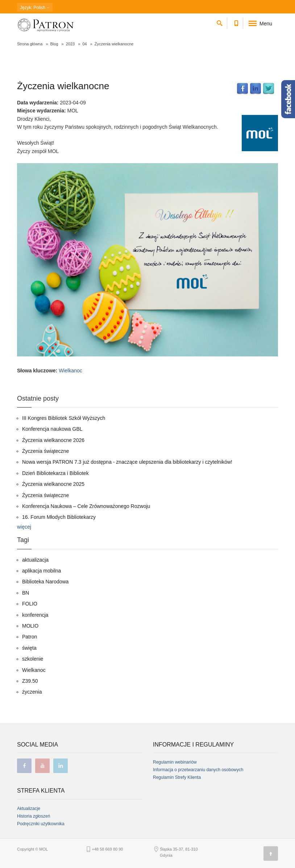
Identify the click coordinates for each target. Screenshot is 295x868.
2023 (70, 44)
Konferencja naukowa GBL (52, 429)
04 (84, 44)
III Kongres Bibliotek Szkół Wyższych (64, 418)
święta (29, 648)
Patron (30, 637)
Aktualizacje (29, 809)
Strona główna (30, 44)
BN (26, 593)
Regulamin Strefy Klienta (177, 777)
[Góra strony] (271, 853)
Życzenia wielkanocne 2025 (53, 484)
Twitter (269, 89)
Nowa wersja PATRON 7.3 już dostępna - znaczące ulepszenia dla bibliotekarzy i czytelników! (127, 462)
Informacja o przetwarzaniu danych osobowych (198, 770)
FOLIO (30, 604)
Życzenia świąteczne (45, 451)
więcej (24, 527)
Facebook (242, 89)
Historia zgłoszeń (34, 816)
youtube (42, 766)
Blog (54, 44)
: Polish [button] (35, 8)
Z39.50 (30, 681)
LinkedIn (255, 89)
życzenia (32, 692)
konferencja (35, 615)
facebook (24, 766)
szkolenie (33, 659)
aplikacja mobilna (41, 571)
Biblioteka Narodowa (45, 582)
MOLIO (30, 626)
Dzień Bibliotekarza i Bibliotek (55, 473)
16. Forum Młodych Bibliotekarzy (59, 517)
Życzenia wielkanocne (63, 86)
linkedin (61, 766)
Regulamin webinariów (175, 762)
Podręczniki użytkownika (41, 824)
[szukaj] (220, 22)
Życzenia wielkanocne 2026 (53, 440)
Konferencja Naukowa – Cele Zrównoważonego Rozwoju (86, 506)
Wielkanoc (70, 371)
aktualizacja (35, 560)
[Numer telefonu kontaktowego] (236, 22)
